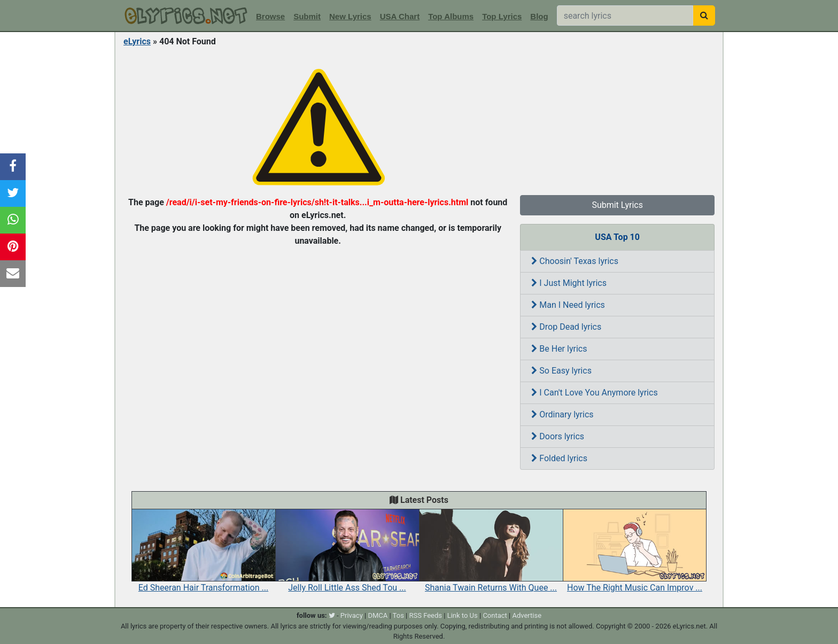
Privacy (352, 615)
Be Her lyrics (559, 349)
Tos (398, 615)
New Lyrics (350, 16)
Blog (539, 16)
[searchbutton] (704, 15)
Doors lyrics (558, 436)
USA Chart (400, 16)
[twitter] (332, 615)
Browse (270, 16)
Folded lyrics (559, 458)
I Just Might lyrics (569, 283)
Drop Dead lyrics (566, 327)
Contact (495, 615)
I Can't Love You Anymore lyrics (594, 393)
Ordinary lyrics (562, 414)
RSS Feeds (426, 615)
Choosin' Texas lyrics (575, 261)
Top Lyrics (502, 16)
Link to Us (463, 615)
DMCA (378, 615)
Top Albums (451, 16)
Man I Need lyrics (568, 305)
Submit (307, 16)
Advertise (527, 615)
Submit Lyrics (617, 205)
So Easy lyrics (561, 371)
